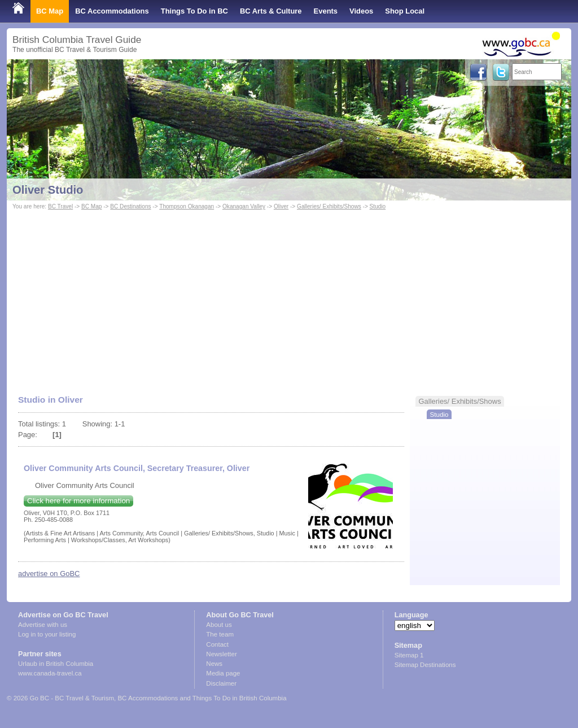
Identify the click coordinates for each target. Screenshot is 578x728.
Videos (361, 11)
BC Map (50, 11)
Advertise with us (43, 625)
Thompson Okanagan (187, 206)
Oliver (281, 206)
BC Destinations (130, 206)
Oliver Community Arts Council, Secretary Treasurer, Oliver (137, 468)
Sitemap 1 (409, 655)
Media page (223, 673)
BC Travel (60, 206)
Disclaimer (221, 683)
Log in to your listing (47, 634)
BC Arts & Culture (271, 11)
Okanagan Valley (244, 206)
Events (326, 11)
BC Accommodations (112, 11)
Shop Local (405, 11)
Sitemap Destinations (425, 665)
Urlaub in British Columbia (56, 664)
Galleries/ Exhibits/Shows (329, 206)
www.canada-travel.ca (50, 673)
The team (220, 634)
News (214, 664)
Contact (217, 644)
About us (219, 625)
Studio (378, 206)
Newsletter (221, 654)
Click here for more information (78, 501)
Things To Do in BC (194, 11)
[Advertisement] (289, 297)
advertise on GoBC (49, 574)
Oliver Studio (48, 190)
